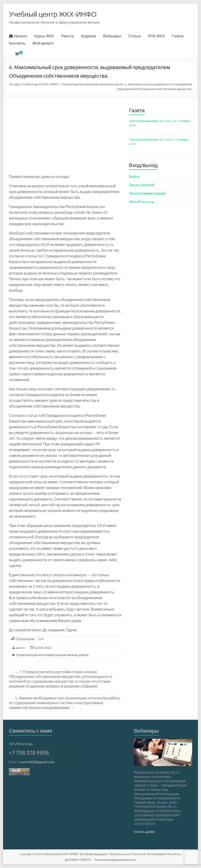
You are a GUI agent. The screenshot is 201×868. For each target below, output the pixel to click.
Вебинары (112, 36)
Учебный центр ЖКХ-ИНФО (53, 14)
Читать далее (144, 832)
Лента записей (142, 185)
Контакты (17, 43)
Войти (134, 176)
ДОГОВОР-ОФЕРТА (78, 860)
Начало (18, 36)
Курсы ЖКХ (44, 36)
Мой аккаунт (43, 43)
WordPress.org (141, 202)
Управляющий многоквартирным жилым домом (52, 655)
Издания (88, 36)
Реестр (67, 36)
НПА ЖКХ (156, 36)
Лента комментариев (147, 193)
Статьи (134, 36)
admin (20, 648)
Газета (178, 36)
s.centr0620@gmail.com (37, 762)
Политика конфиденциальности (115, 860)
